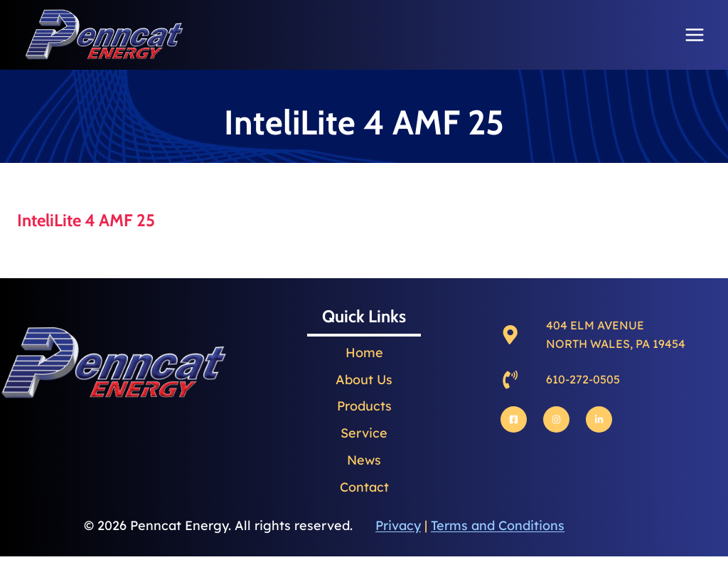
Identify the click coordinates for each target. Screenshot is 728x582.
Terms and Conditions (498, 525)
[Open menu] (694, 35)
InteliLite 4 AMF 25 (86, 220)
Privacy (398, 525)
